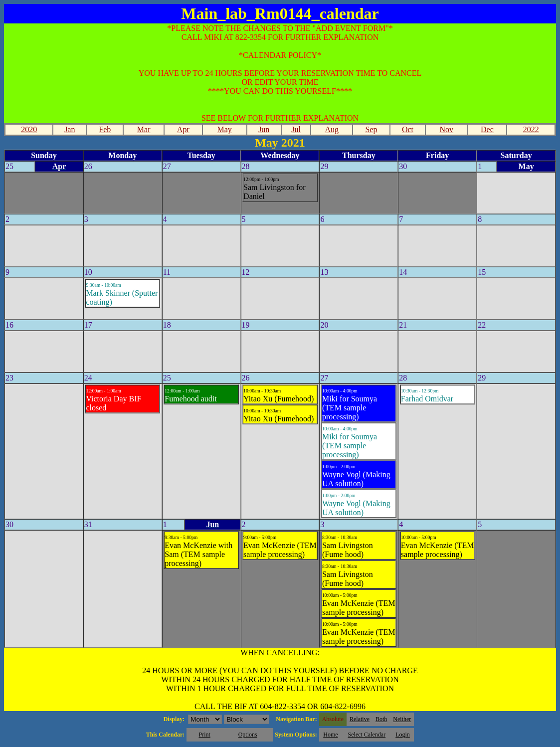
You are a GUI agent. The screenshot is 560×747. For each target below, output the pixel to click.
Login (403, 735)
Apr (183, 129)
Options (248, 735)
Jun (264, 129)
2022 (531, 129)
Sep (371, 129)
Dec (487, 129)
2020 (29, 129)
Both (381, 719)
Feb (105, 129)
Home (330, 735)
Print (204, 735)
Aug (332, 129)
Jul (296, 129)
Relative (360, 719)
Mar (144, 129)
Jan (70, 129)
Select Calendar (367, 735)
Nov (447, 129)
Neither (402, 719)
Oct (408, 129)
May (224, 129)
